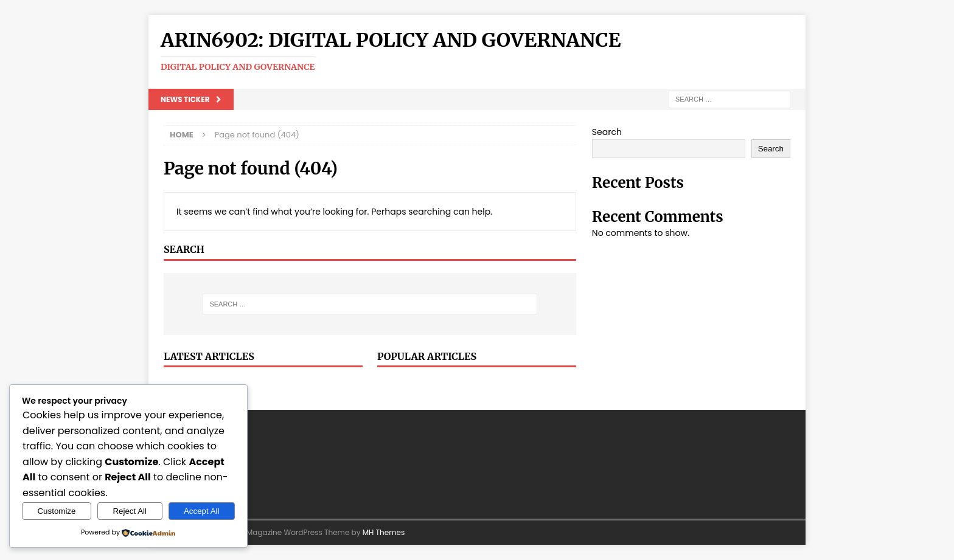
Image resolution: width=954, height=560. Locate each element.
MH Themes (384, 532)
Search (607, 132)
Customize (56, 511)
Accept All (202, 511)
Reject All (130, 511)
